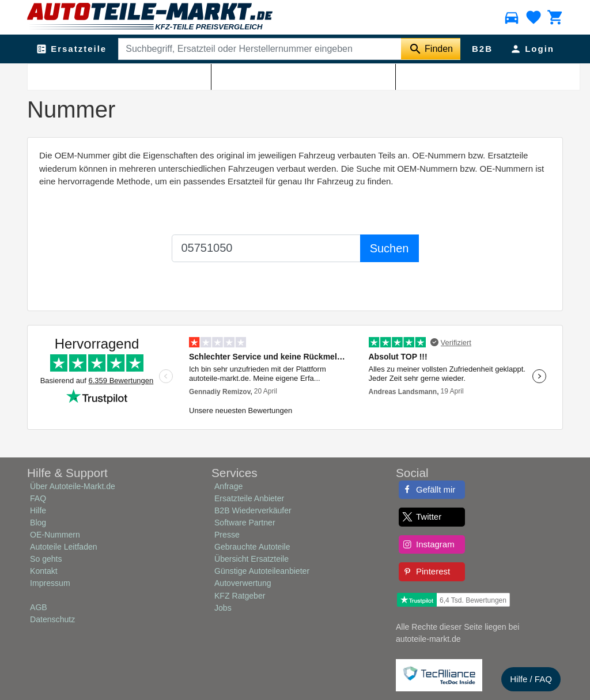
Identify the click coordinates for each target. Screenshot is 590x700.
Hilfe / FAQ (531, 679)
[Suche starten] (431, 49)
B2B (482, 49)
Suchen (389, 248)
